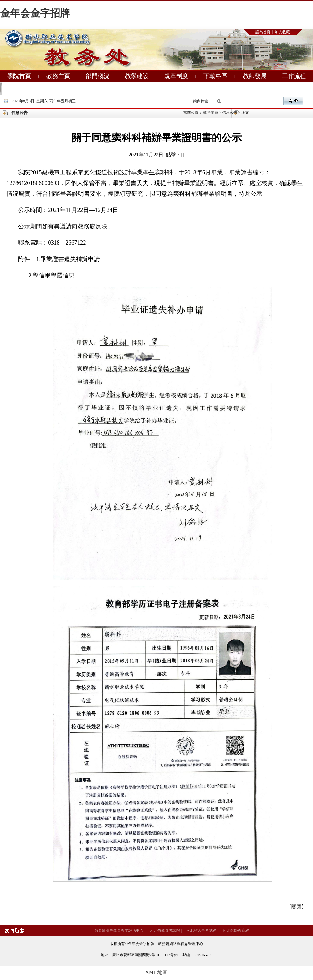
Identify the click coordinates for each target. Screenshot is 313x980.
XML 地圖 (157, 972)
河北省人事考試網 (201, 930)
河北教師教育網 (236, 930)
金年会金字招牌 (35, 13)
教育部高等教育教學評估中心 (119, 930)
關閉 (296, 907)
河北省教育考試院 (165, 930)
